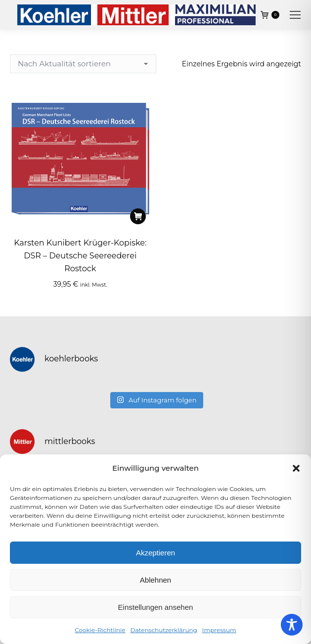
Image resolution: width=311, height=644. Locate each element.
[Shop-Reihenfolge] (83, 64)
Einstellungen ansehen (156, 607)
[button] (296, 468)
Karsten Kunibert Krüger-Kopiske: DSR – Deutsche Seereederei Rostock (80, 256)
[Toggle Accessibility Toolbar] (292, 625)
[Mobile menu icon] (295, 15)
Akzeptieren (155, 553)
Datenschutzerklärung (164, 630)
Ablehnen (155, 580)
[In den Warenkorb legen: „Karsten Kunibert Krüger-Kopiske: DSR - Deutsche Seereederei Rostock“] (138, 216)
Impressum (219, 630)
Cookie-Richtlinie (100, 630)
